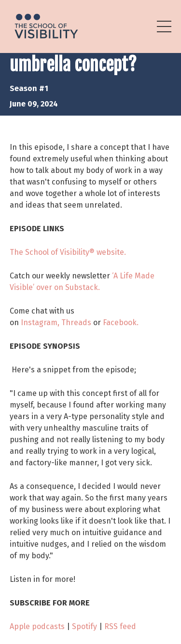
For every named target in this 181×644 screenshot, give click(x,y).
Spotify (84, 626)
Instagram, (40, 322)
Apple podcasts (37, 626)
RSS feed (120, 626)
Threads (76, 322)
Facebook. (121, 322)
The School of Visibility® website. (68, 252)
